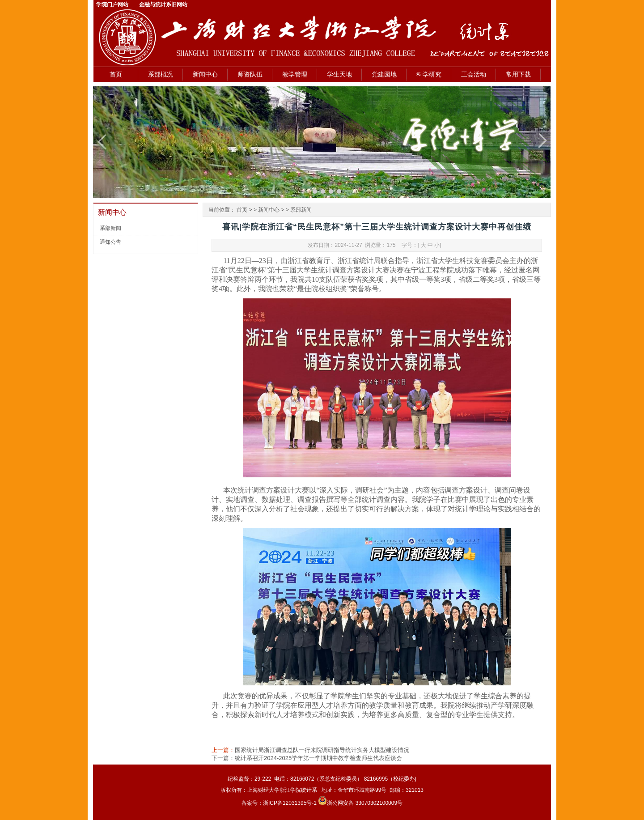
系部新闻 (110, 228)
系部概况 (161, 74)
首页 (116, 74)
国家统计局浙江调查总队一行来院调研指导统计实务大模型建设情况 (322, 750)
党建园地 (384, 74)
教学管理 (295, 74)
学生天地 (339, 74)
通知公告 (110, 242)
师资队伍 (250, 74)
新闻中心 (205, 74)
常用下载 (518, 74)
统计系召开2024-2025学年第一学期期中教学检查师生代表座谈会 (318, 758)
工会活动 (474, 74)
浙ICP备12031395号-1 (290, 803)
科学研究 (429, 74)
